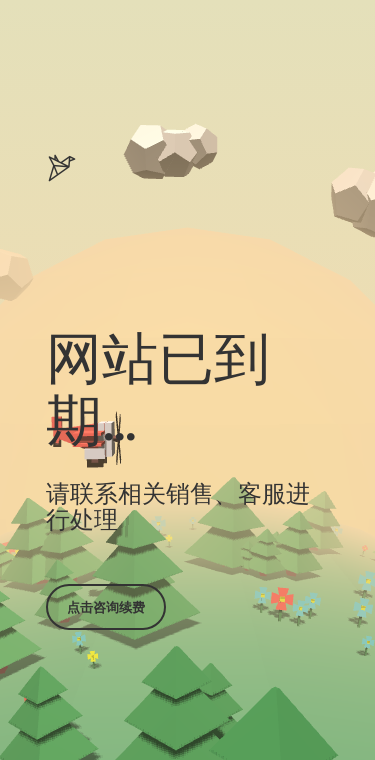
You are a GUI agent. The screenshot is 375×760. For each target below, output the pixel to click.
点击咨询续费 (106, 607)
